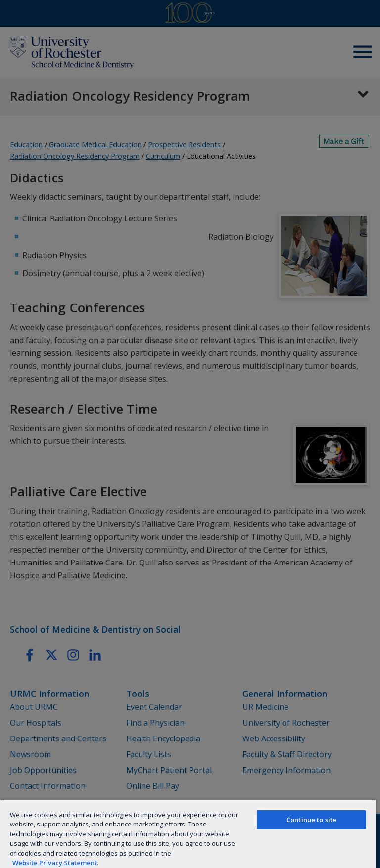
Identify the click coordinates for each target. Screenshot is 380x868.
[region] (188, 834)
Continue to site (311, 820)
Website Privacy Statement (55, 863)
